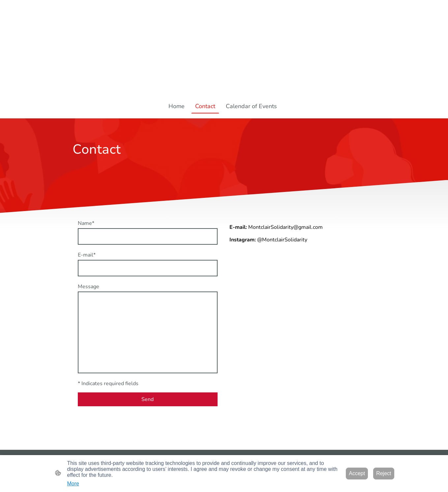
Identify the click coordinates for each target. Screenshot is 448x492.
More (73, 484)
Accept (357, 473)
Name (86, 223)
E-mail (87, 255)
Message (89, 287)
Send (148, 399)
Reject (384, 473)
